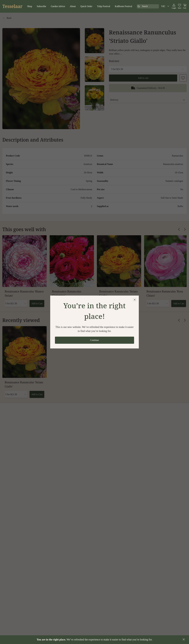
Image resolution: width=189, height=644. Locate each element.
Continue (95, 340)
